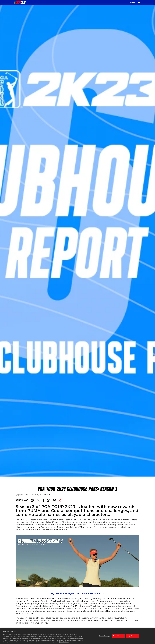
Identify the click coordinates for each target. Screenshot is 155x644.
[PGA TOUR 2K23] (20, 2)
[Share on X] (38, 500)
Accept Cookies (119, 636)
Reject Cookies (133, 636)
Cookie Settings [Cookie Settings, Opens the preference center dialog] (104, 636)
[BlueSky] (54, 500)
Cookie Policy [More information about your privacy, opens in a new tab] (64, 642)
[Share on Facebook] (43, 500)
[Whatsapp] (49, 500)
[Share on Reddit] (32, 500)
